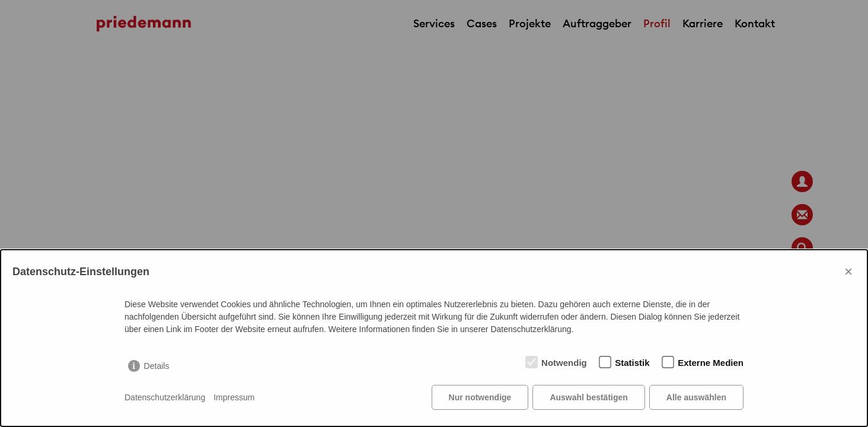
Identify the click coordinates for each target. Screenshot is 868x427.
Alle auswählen (696, 397)
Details (157, 366)
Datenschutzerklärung (165, 397)
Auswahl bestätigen (588, 397)
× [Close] (848, 271)
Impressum (234, 397)
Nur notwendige (480, 397)
